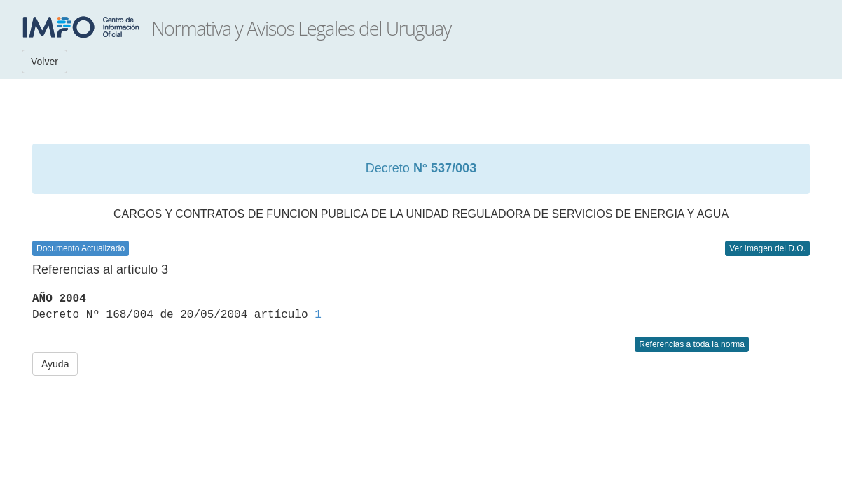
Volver (44, 62)
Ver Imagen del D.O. (767, 248)
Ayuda (55, 364)
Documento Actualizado (81, 248)
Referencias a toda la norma (692, 344)
